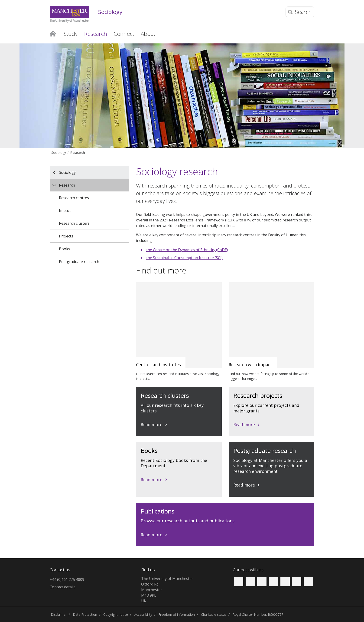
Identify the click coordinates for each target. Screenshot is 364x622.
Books (65, 249)
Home (53, 33)
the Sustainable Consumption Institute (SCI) (184, 258)
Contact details (63, 587)
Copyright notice (116, 614)
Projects (66, 236)
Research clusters (74, 223)
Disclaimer (59, 614)
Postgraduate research (79, 262)
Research (78, 153)
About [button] (148, 34)
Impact (65, 211)
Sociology (110, 12)
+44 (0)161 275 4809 (67, 579)
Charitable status (214, 614)
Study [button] (71, 34)
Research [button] (96, 34)
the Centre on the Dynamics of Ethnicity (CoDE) (187, 250)
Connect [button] (124, 34)
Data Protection (85, 614)
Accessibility (143, 614)
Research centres (74, 198)
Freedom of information (177, 614)
